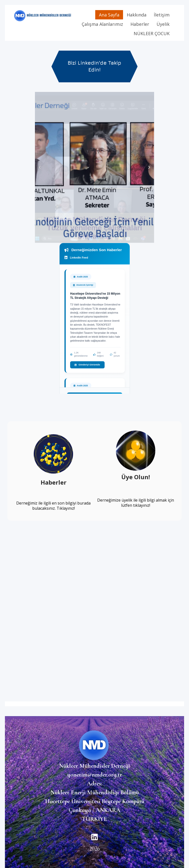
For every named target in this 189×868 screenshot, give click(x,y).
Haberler (140, 24)
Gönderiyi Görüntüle (87, 365)
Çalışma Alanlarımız (102, 24)
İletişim (162, 15)
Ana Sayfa (109, 15)
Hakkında (137, 15)
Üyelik (163, 24)
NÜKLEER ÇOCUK (152, 33)
